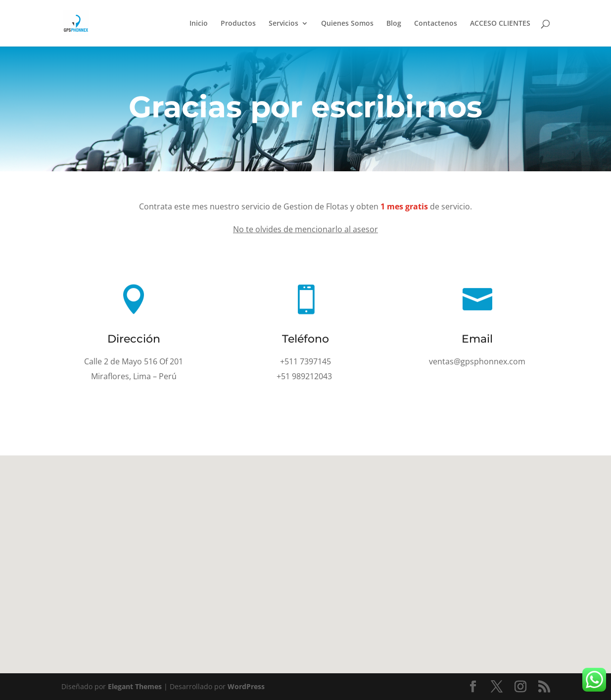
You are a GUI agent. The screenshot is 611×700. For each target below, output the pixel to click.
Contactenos (436, 24)
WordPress (246, 686)
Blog (394, 24)
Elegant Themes (135, 686)
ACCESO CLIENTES (500, 24)
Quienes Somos (347, 24)
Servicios (283, 24)
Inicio (199, 24)
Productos (238, 24)
